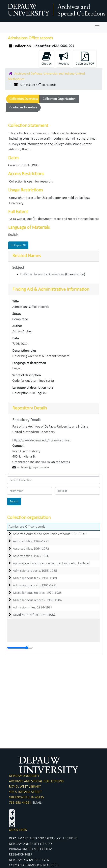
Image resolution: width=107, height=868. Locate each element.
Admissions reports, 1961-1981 (35, 586)
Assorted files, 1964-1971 (31, 541)
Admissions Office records (27, 527)
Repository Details (30, 408)
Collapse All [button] (18, 245)
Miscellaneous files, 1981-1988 (35, 578)
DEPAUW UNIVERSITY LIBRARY (30, 844)
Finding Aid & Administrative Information (51, 290)
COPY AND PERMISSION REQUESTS (34, 865)
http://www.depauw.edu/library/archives (42, 441)
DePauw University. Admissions (42, 274)
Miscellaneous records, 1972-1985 (37, 593)
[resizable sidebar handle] (20, 648)
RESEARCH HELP (21, 855)
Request (64, 58)
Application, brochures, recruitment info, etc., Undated (52, 563)
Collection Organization (59, 99)
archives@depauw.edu (33, 467)
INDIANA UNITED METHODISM (31, 849)
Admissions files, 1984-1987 (33, 608)
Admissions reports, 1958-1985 (35, 571)
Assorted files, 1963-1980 (31, 556)
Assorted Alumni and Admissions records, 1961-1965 (50, 534)
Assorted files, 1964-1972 (31, 549)
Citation (47, 58)
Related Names (27, 256)
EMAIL (37, 803)
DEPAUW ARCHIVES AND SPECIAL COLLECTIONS (43, 839)
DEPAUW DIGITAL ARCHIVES (29, 860)
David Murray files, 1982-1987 (34, 615)
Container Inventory (23, 108)
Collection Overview (24, 99)
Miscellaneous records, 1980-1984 (37, 600)
